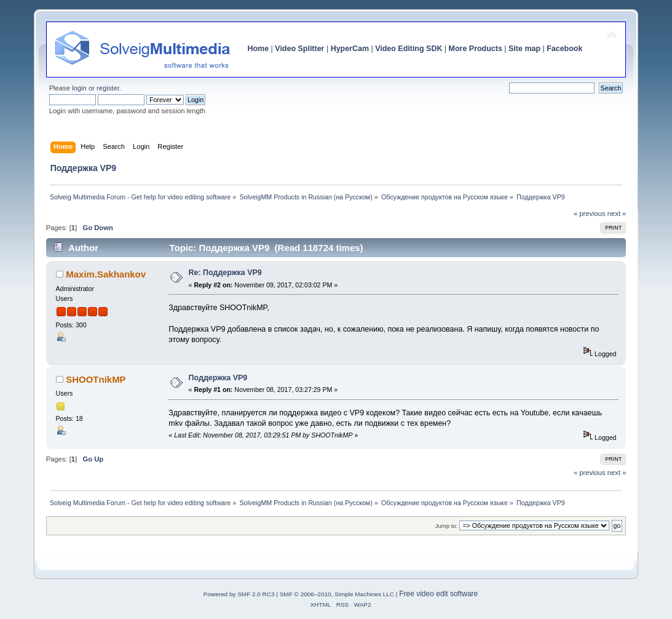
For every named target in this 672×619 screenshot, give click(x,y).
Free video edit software (438, 594)
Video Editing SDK (409, 49)
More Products (476, 49)
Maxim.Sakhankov (106, 274)
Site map (524, 49)
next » (617, 214)
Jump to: (447, 526)
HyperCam (350, 49)
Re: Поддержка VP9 (225, 273)
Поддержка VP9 (218, 378)
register (108, 88)
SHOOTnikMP (96, 379)
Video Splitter (299, 49)
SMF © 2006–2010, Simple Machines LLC (337, 594)
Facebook (564, 49)
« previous (590, 214)
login (79, 88)
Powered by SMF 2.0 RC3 (239, 594)
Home (258, 49)
